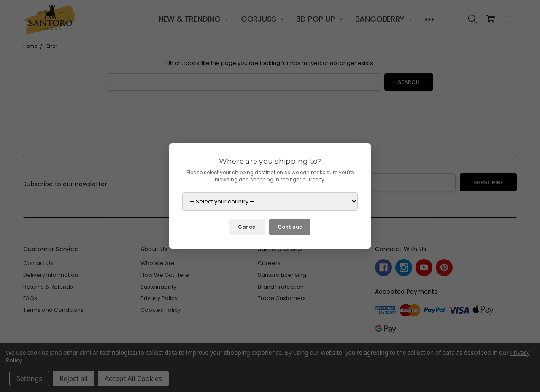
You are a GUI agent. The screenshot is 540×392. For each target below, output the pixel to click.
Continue (290, 227)
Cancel (247, 227)
